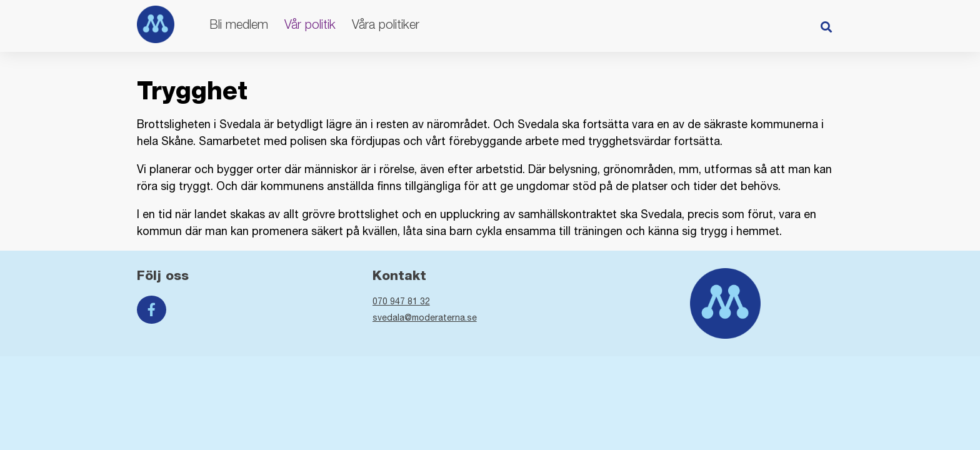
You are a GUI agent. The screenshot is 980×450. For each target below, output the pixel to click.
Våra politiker (386, 24)
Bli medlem (239, 24)
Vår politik (310, 24)
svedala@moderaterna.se (425, 317)
